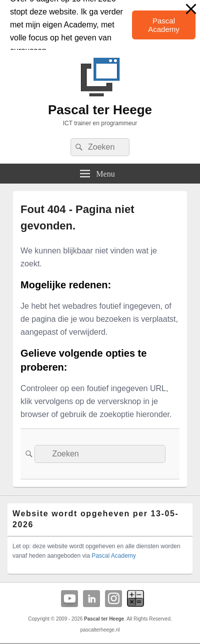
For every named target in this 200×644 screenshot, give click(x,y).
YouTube (69, 599)
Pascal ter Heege (100, 110)
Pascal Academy (164, 25)
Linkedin (91, 599)
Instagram (113, 599)
